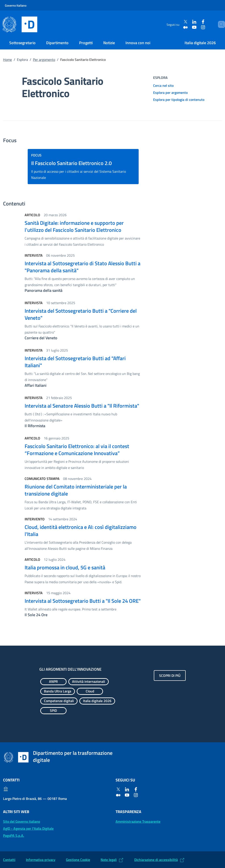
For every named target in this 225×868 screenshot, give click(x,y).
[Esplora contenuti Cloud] (90, 691)
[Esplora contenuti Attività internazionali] (89, 682)
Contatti (9, 860)
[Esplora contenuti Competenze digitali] (59, 701)
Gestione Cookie (78, 860)
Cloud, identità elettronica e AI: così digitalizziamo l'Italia (81, 530)
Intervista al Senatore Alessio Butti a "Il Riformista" (82, 406)
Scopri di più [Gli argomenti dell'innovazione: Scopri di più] (170, 676)
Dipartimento (57, 43)
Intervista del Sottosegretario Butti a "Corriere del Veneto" (81, 314)
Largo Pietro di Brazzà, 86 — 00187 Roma (35, 799)
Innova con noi (138, 43)
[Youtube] (191, 27)
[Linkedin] (191, 22)
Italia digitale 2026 (200, 43)
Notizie (109, 43)
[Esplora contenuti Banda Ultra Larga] (58, 691)
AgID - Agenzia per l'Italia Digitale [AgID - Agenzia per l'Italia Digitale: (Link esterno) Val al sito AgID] (28, 828)
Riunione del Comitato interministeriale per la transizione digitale (76, 490)
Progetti (86, 43)
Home (7, 60)
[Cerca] (220, 24)
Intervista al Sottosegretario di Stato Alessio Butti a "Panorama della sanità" (83, 267)
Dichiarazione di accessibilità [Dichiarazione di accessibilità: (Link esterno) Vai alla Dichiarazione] (156, 860)
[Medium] (182, 27)
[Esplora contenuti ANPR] (53, 682)
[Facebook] (200, 22)
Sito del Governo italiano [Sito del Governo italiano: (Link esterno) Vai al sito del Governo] (22, 821)
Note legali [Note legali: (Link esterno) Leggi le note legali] (109, 860)
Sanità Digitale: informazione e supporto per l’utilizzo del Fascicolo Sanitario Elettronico (74, 226)
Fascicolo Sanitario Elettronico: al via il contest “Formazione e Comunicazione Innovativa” (77, 450)
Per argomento (44, 60)
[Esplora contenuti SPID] (53, 711)
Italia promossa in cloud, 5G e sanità (65, 567)
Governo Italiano (16, 5)
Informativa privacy (41, 860)
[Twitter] (182, 22)
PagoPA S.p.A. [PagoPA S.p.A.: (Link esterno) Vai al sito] (14, 835)
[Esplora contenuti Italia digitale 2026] (97, 701)
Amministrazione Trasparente (138, 821)
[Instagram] (200, 27)
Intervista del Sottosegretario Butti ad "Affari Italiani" (75, 362)
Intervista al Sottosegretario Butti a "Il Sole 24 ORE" (83, 601)
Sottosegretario (22, 43)
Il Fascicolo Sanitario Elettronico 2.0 (71, 163)
